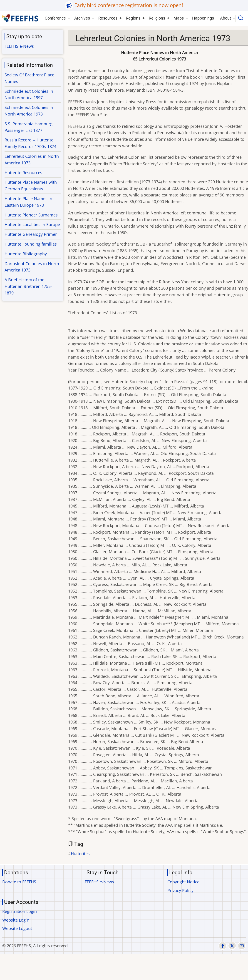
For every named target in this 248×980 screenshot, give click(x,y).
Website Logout (17, 928)
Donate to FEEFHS (19, 882)
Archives (82, 18)
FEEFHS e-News (19, 46)
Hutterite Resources (23, 173)
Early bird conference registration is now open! (129, 5)
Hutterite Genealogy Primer (31, 234)
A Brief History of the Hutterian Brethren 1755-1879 (28, 286)
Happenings (203, 18)
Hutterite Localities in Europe (32, 224)
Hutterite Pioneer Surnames (31, 215)
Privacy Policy (180, 890)
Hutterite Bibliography (26, 254)
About (226, 18)
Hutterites (80, 854)
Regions (133, 18)
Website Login (16, 920)
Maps (179, 18)
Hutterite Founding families (31, 244)
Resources (108, 18)
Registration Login (20, 911)
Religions (157, 18)
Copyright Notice (183, 882)
